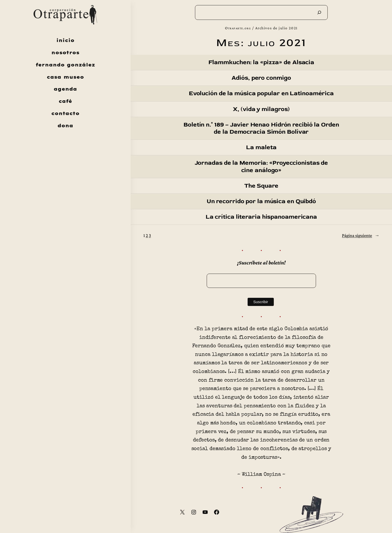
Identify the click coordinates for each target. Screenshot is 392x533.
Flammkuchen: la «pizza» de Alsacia (261, 62)
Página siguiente (361, 236)
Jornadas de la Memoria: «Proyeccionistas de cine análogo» (261, 166)
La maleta (261, 147)
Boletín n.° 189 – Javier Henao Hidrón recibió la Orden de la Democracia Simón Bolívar (261, 128)
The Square (261, 186)
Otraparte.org (238, 28)
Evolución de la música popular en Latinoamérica (261, 93)
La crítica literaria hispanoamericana (261, 217)
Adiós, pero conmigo (261, 78)
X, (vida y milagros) (261, 109)
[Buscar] (319, 12)
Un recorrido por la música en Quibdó (261, 201)
